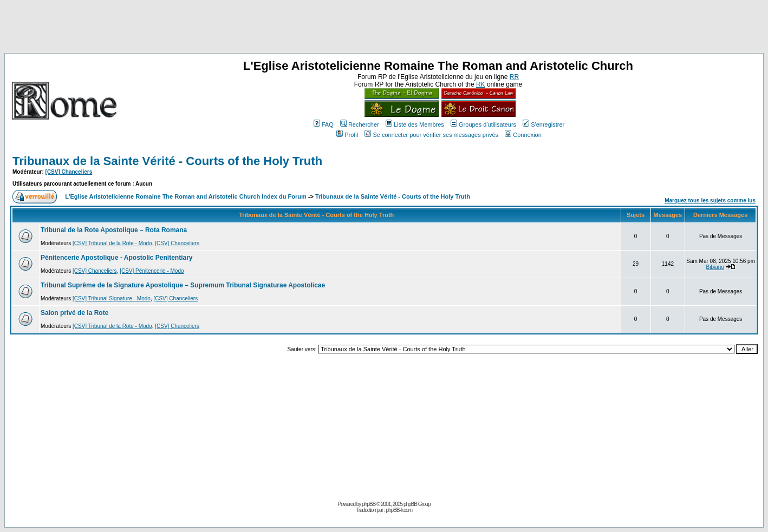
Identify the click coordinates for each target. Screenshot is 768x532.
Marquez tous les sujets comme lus (710, 201)
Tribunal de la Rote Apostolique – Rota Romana (114, 230)
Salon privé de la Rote (74, 313)
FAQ (324, 124)
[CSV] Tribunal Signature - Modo (112, 298)
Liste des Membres (415, 124)
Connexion (523, 135)
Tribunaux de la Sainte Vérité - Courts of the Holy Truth (167, 161)
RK (481, 84)
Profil (347, 135)
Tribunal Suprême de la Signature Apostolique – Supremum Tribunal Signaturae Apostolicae (183, 285)
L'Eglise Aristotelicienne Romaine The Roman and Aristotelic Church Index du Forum (186, 196)
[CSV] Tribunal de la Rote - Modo (112, 243)
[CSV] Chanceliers (69, 172)
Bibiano (715, 267)
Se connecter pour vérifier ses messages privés (431, 135)
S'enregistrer (544, 124)
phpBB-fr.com (399, 510)
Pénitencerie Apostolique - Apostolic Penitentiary (117, 258)
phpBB (369, 504)
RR (514, 77)
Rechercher (360, 124)
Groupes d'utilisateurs (483, 124)
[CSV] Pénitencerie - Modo (152, 271)
